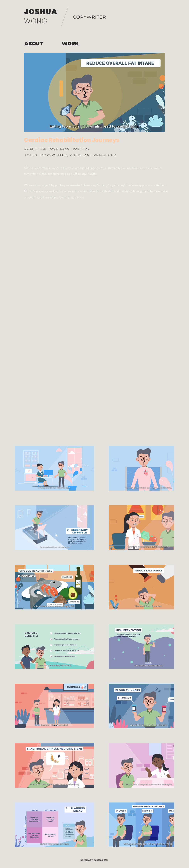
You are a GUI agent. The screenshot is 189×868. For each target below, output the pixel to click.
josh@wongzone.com (94, 860)
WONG (36, 21)
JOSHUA (41, 12)
